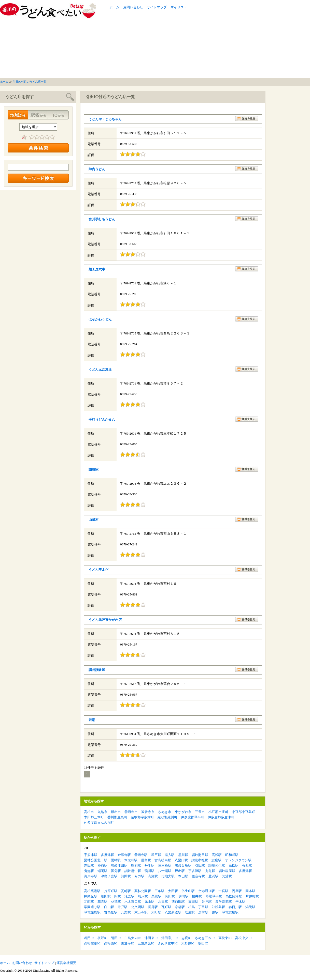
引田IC (116, 938)
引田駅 (200, 866)
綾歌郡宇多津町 (142, 817)
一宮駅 (223, 891)
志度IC (186, 938)
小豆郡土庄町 (218, 812)
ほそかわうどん (100, 319)
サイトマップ (157, 7)
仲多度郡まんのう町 (99, 823)
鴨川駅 (150, 871)
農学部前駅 (224, 902)
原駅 (215, 912)
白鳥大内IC (133, 938)
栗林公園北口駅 (96, 860)
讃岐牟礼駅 (200, 860)
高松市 (89, 812)
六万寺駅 (141, 912)
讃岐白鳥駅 (183, 866)
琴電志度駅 (230, 912)
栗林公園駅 (143, 891)
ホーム (114, 7)
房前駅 (203, 912)
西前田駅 (178, 902)
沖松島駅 (218, 907)
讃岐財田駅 (200, 855)
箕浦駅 (227, 876)
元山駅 (150, 902)
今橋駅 (180, 907)
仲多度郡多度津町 (221, 817)
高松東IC (225, 938)
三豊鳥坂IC (146, 943)
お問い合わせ (133, 7)
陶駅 (118, 896)
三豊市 (200, 812)
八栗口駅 (181, 860)
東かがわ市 (183, 812)
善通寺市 (131, 812)
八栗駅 (126, 912)
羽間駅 (183, 896)
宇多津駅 (91, 855)
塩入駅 (170, 855)
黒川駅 (183, 855)
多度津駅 (107, 855)
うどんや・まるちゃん (105, 119)
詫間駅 (126, 876)
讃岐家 (94, 470)
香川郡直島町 (117, 817)
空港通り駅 (207, 891)
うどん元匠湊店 (100, 369)
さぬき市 (165, 812)
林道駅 (116, 902)
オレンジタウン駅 (238, 860)
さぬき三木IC (205, 938)
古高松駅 (111, 912)
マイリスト (179, 7)
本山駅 (183, 876)
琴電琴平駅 (214, 896)
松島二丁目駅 (198, 907)
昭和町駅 (232, 855)
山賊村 (94, 520)
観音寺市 (148, 812)
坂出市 (116, 812)
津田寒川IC (170, 938)
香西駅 (247, 866)
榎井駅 (197, 896)
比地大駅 (168, 876)
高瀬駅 (153, 876)
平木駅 (240, 902)
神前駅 (102, 866)
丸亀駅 (210, 871)
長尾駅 (153, 907)
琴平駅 (156, 855)
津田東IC (151, 938)
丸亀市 (102, 812)
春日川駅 (235, 907)
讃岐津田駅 (119, 866)
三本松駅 (165, 866)
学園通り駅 (92, 907)
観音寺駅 (198, 876)
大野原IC (188, 943)
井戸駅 (123, 907)
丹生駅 (150, 866)
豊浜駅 (213, 876)
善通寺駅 (141, 855)
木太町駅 (131, 860)
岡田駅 (170, 896)
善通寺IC (128, 943)
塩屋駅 (190, 912)
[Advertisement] (235, 39)
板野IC (102, 938)
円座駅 (237, 891)
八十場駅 (165, 871)
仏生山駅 (188, 891)
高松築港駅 (92, 891)
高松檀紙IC (92, 943)
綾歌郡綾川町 (167, 817)
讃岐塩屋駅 (227, 871)
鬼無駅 (89, 871)
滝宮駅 (129, 896)
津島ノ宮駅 (109, 876)
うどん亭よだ (98, 570)
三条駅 (159, 891)
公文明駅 (138, 907)
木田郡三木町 (94, 817)
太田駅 (173, 891)
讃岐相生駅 (217, 866)
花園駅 (102, 902)
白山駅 (109, 907)
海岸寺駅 (91, 876)
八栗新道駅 (173, 912)
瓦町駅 (126, 891)
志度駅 (216, 860)
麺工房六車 (97, 269)
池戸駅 (207, 902)
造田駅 (89, 866)
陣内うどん (97, 169)
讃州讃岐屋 (97, 670)
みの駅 (139, 876)
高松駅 (217, 855)
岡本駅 (250, 891)
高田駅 (193, 902)
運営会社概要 (66, 963)
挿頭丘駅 (91, 896)
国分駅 (116, 871)
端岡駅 (102, 871)
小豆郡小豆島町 (243, 812)
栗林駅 (116, 860)
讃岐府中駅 (133, 871)
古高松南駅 (163, 860)
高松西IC (111, 943)
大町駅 (156, 912)
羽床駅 (143, 896)
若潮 (92, 720)
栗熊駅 (156, 896)
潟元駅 (250, 907)
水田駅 (163, 902)
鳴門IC (89, 938)
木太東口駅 (133, 902)
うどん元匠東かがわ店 (105, 620)
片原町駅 (111, 891)
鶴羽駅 (136, 866)
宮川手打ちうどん (102, 219)
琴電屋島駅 (92, 912)
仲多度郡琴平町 (193, 817)
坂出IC (203, 943)
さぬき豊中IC (168, 943)
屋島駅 (146, 860)
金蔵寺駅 (124, 855)
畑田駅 (106, 896)
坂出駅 (180, 871)
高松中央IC (243, 938)
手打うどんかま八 (102, 419)
